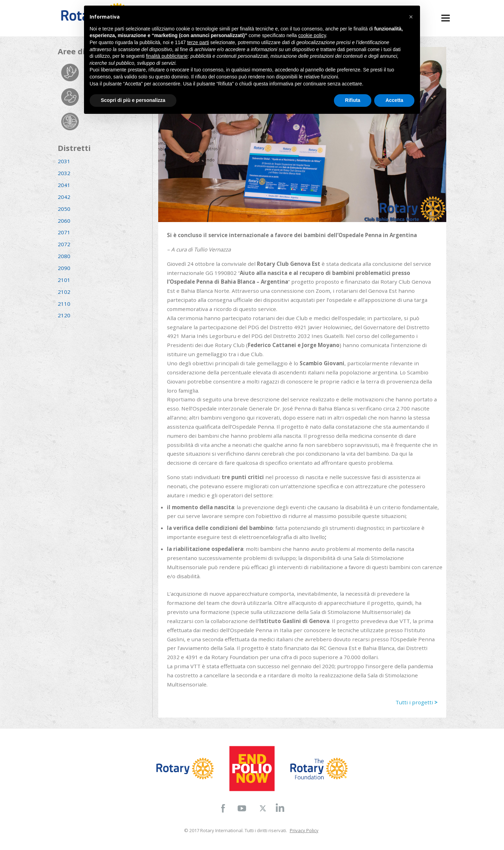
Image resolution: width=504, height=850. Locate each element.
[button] (411, 17)
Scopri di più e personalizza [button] (133, 100)
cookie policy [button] (312, 35)
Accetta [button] (394, 100)
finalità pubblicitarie (167, 56)
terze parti (198, 42)
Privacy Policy (304, 830)
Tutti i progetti (416, 702)
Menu (445, 15)
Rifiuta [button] (353, 100)
